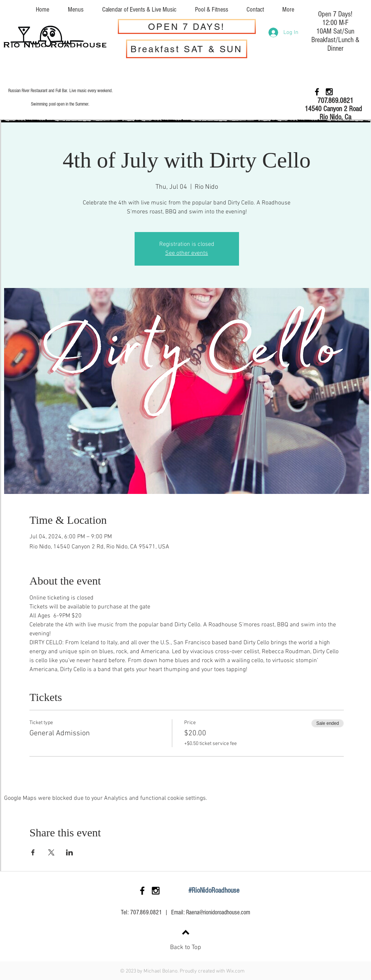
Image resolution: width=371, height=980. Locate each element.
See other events (187, 253)
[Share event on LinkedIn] (70, 852)
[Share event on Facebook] (33, 852)
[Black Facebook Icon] (317, 92)
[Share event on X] (51, 852)
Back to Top (185, 948)
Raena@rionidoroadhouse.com (218, 912)
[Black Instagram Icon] (329, 92)
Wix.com (235, 971)
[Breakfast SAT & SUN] (187, 49)
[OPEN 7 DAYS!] (187, 26)
